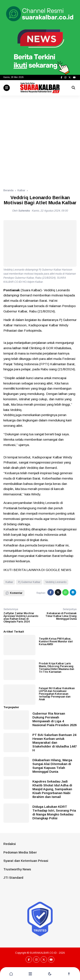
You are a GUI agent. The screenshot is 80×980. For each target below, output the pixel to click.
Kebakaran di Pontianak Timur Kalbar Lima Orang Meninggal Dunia (61, 616)
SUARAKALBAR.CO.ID (43, 953)
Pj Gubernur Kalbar (29, 582)
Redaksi (10, 844)
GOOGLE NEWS (58, 570)
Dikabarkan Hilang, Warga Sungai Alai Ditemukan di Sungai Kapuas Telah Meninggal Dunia (52, 766)
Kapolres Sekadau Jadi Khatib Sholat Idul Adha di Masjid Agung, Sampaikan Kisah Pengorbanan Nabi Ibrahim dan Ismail (52, 789)
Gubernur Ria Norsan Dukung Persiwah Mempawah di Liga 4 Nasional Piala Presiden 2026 (55, 719)
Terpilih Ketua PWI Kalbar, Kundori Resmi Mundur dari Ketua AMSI (56, 642)
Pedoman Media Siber (20, 852)
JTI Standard (13, 878)
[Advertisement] (40, 140)
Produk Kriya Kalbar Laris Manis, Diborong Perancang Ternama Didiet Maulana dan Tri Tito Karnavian (56, 668)
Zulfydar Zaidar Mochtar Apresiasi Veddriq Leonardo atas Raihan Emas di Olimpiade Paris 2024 (21, 618)
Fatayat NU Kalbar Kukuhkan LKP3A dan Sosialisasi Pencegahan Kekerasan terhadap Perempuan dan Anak (57, 694)
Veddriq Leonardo (56, 582)
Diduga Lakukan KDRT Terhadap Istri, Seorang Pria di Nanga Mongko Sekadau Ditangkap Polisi (54, 812)
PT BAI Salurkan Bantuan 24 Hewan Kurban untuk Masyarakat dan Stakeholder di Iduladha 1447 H (55, 742)
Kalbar (9, 582)
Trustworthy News (17, 869)
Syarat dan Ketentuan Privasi (26, 861)
